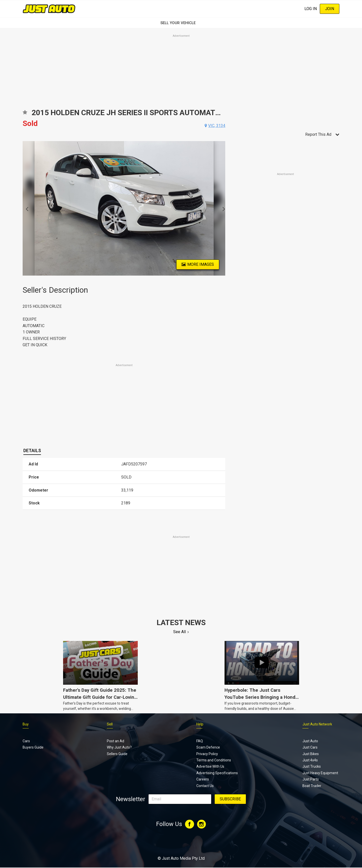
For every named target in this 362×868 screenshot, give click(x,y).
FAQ (200, 741)
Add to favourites (25, 114)
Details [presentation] (32, 450)
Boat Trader (312, 786)
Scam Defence (208, 747)
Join (330, 9)
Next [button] (222, 208)
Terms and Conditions (214, 760)
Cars (26, 741)
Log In (311, 9)
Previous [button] (26, 208)
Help (200, 724)
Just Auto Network (317, 724)
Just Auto (310, 741)
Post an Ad (116, 741)
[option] (124, 208)
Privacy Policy (207, 754)
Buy (26, 724)
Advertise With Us (210, 766)
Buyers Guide (33, 747)
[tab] (32, 451)
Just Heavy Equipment (320, 773)
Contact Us (205, 786)
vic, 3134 (217, 126)
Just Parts (311, 779)
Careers (203, 779)
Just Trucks (312, 766)
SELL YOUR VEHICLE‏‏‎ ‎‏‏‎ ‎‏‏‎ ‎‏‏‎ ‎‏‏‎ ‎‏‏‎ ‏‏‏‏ (181, 23)
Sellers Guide (117, 754)
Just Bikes (311, 754)
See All (179, 632)
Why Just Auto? (119, 747)
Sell (110, 724)
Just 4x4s (310, 760)
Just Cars (310, 747)
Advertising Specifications (217, 773)
